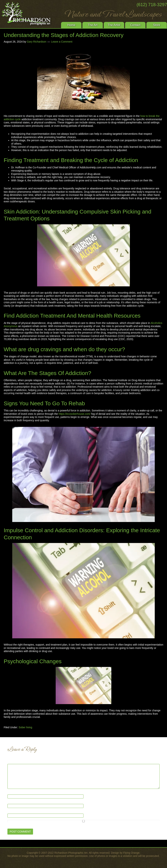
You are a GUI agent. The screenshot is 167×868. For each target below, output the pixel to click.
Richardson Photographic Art (28, 14)
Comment (14, 762)
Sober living (25, 727)
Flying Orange (131, 853)
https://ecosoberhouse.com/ (75, 414)
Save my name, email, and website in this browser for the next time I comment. (53, 825)
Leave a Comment (62, 42)
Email (12, 802)
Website (12, 812)
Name (12, 793)
